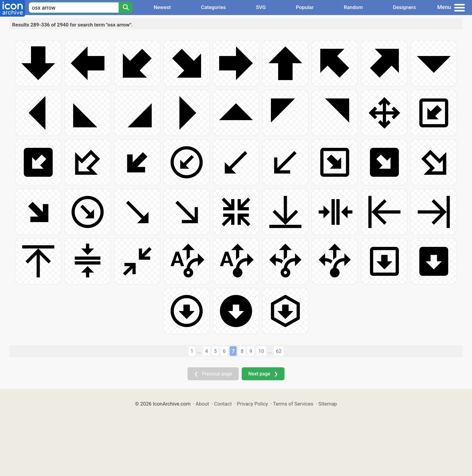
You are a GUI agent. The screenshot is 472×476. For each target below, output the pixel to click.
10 (261, 351)
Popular (305, 7)
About (202, 404)
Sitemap (328, 404)
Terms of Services (293, 404)
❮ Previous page (213, 374)
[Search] (126, 8)
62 (279, 351)
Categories (214, 7)
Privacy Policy (252, 404)
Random (353, 7)
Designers (404, 7)
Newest (162, 7)
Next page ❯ (263, 374)
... (199, 351)
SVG (261, 7)
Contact (223, 404)
